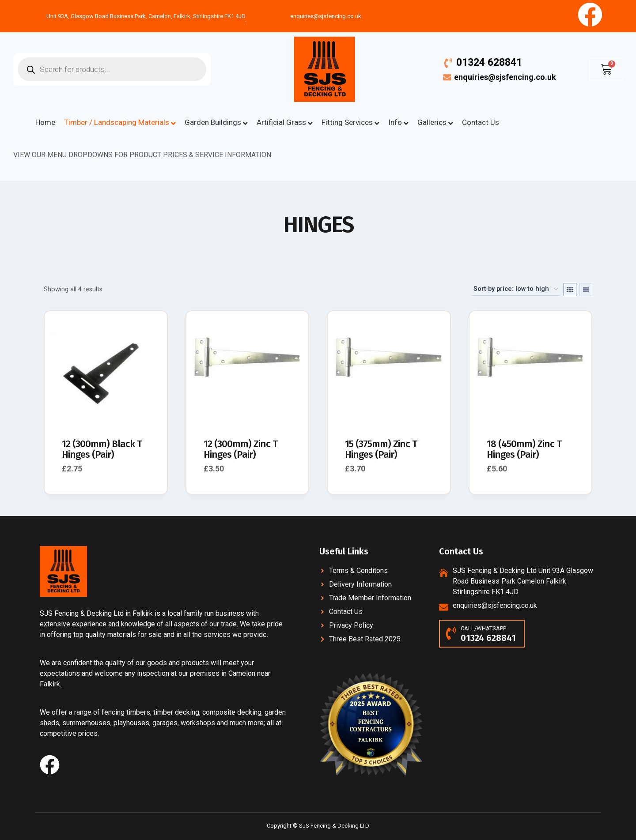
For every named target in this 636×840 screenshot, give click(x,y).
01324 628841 (489, 62)
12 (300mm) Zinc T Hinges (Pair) (240, 449)
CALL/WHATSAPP (483, 628)
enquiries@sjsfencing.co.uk (505, 77)
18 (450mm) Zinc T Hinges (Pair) (524, 449)
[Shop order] (516, 289)
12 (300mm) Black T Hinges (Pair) (102, 449)
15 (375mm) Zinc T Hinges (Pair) (381, 449)
